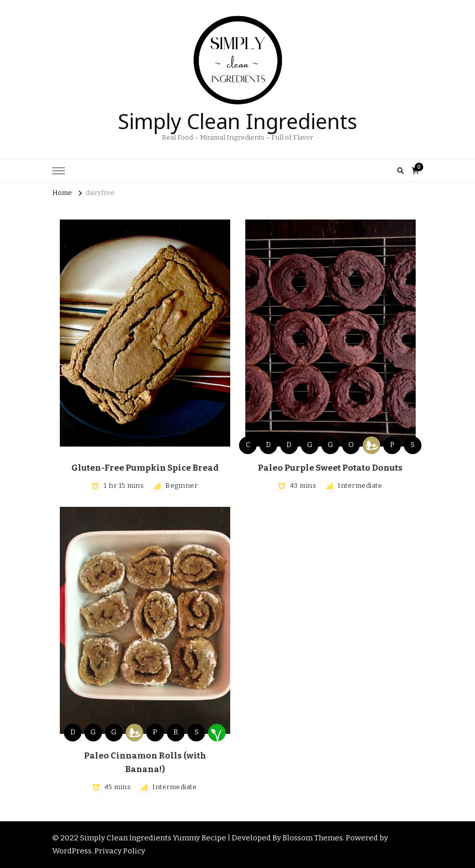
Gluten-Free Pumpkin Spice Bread (145, 468)
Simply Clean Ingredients (237, 119)
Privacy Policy (120, 851)
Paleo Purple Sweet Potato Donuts (330, 468)
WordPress (72, 851)
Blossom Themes (313, 838)
